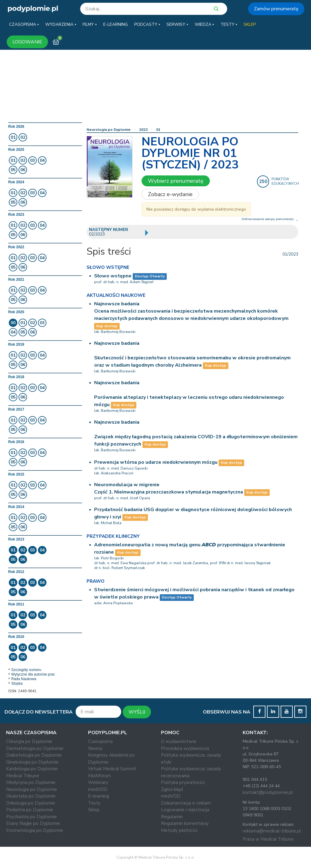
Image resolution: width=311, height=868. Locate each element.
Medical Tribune (23, 776)
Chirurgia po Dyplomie (29, 741)
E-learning (99, 796)
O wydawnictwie (179, 741)
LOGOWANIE (27, 42)
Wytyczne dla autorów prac (33, 674)
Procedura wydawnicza (185, 748)
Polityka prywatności (183, 782)
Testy (94, 803)
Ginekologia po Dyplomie (32, 762)
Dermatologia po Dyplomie (35, 748)
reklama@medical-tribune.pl (272, 831)
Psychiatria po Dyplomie (31, 817)
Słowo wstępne (113, 276)
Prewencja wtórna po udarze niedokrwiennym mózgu (156, 462)
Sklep (94, 810)
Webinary (98, 782)
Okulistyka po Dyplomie (31, 796)
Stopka (17, 683)
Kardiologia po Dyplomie (32, 769)
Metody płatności (179, 830)
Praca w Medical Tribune (268, 839)
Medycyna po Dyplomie (31, 782)
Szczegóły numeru (26, 670)
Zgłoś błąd (172, 789)
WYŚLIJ (137, 712)
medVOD (98, 789)
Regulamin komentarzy (185, 823)
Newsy (95, 748)
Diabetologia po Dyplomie (34, 755)
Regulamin (172, 817)
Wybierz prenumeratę (176, 181)
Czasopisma (100, 741)
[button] (24, 25)
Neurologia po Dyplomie (109, 130)
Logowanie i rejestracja (185, 810)
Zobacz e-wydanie (170, 194)
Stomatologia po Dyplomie (35, 830)
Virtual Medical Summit (112, 769)
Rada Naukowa (24, 679)
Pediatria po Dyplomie (30, 810)
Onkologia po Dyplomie (31, 803)
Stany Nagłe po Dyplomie (33, 823)
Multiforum (99, 776)
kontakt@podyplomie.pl (268, 792)
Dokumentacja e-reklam (186, 803)
